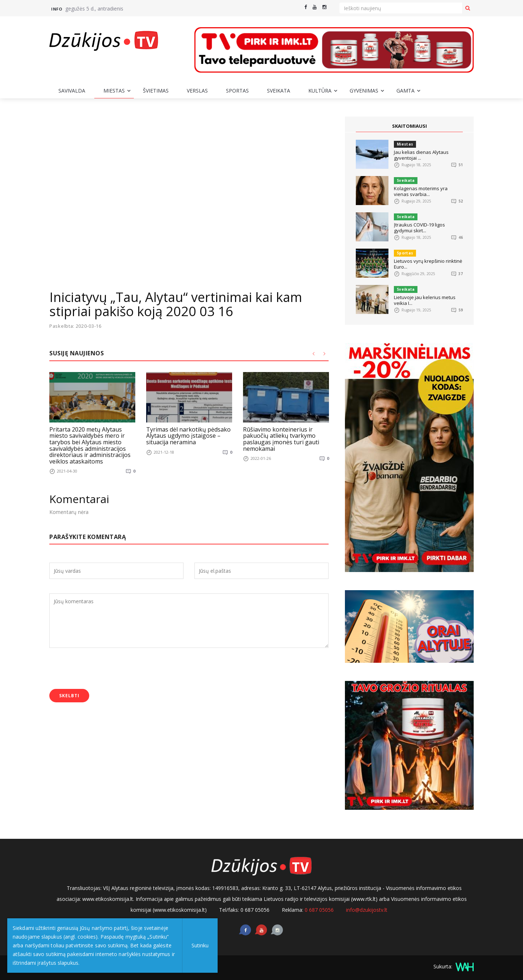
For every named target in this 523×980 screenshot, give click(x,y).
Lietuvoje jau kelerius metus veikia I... (425, 300)
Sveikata (279, 91)
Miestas (114, 91)
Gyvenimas (364, 91)
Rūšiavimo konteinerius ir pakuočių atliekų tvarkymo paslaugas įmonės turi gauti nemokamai (281, 439)
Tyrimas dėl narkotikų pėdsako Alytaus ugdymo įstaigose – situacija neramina (188, 435)
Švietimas (156, 91)
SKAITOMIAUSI (409, 126)
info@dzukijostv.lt (367, 910)
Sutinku (200, 945)
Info (57, 9)
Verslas (197, 91)
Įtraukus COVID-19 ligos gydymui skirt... (419, 228)
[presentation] (104, 669)
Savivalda (72, 91)
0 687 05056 (319, 910)
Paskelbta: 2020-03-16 (76, 326)
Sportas (237, 91)
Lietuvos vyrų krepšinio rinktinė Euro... (428, 264)
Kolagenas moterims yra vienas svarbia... (421, 191)
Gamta (405, 91)
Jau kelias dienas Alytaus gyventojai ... (421, 155)
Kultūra (320, 91)
